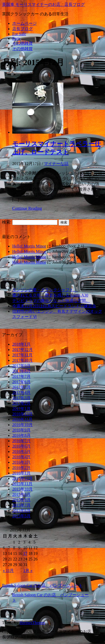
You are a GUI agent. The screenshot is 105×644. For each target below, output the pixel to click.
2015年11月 (22, 484)
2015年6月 (21, 511)
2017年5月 (21, 387)
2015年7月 (21, 505)
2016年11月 (22, 419)
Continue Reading (27, 208)
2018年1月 (21, 344)
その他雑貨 (22, 43)
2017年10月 (22, 360)
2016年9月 (21, 430)
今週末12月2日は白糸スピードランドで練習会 (54, 306)
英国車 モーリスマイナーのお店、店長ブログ (43, 4)
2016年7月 (21, 441)
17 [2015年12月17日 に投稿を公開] (25, 553)
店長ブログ (22, 29)
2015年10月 (22, 489)
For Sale (19, 34)
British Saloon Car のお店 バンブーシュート (42, 585)
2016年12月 (22, 414)
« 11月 (8, 571)
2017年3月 (21, 398)
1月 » (28, 571)
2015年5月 (21, 516)
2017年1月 (21, 409)
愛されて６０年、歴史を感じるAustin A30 (50, 295)
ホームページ (25, 23)
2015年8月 (21, 500)
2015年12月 (22, 478)
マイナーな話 (56, 164)
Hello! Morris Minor (29, 246)
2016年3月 (21, 462)
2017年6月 (21, 382)
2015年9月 (21, 494)
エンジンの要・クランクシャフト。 (45, 290)
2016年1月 (21, 473)
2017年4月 (21, 393)
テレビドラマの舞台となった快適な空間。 (51, 301)
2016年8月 (21, 435)
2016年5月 (21, 452)
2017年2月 (21, 403)
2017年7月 (21, 376)
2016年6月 (21, 446)
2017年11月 (22, 355)
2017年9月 (21, 366)
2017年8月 (21, 371)
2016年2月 (21, 468)
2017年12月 (22, 350)
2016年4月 (21, 457)
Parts (16, 38)
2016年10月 (22, 425)
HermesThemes (32, 623)
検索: (7, 222)
